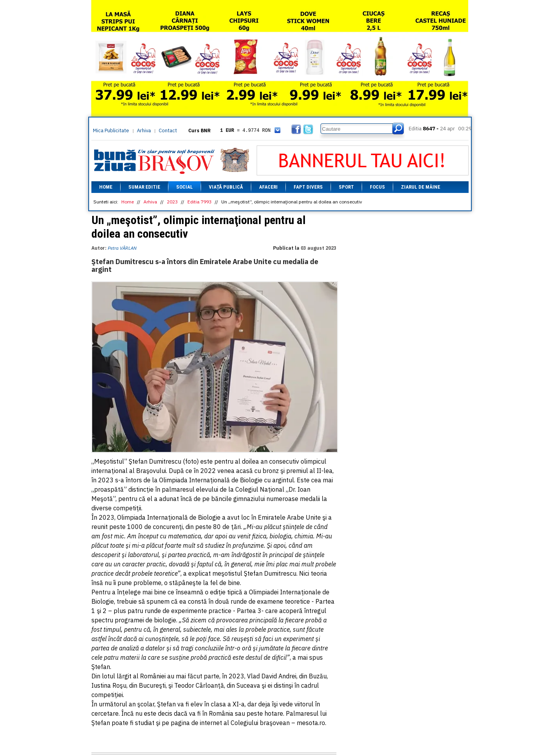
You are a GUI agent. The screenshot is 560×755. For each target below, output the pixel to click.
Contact (168, 131)
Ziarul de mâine (421, 187)
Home (106, 187)
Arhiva (144, 131)
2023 (172, 202)
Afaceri (268, 187)
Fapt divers (308, 187)
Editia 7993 (199, 202)
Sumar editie (144, 187)
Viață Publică (226, 187)
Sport (346, 187)
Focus (377, 187)
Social (185, 187)
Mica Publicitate (111, 131)
